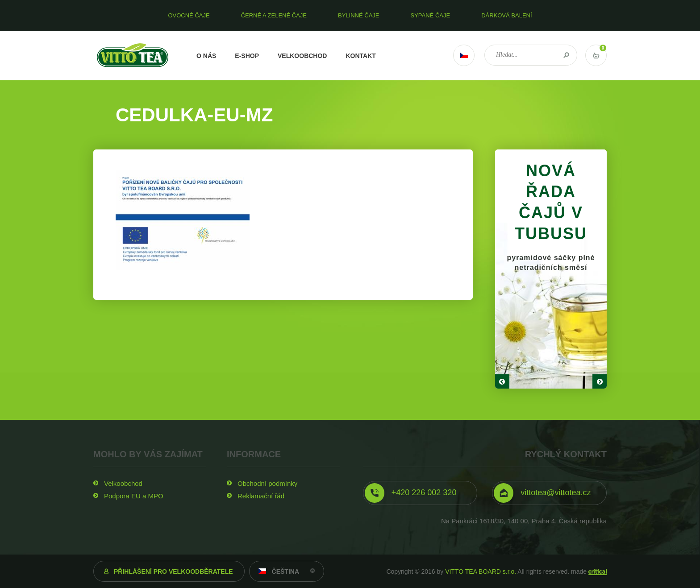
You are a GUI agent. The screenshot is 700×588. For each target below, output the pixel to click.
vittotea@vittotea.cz (556, 493)
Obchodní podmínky (267, 483)
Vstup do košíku (596, 55)
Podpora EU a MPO (134, 496)
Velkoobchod (302, 56)
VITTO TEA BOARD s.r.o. (481, 571)
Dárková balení (506, 15)
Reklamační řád (261, 496)
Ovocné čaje (189, 15)
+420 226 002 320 (424, 493)
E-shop (247, 56)
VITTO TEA (133, 56)
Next (600, 381)
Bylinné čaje (358, 15)
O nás (206, 56)
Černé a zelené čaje (274, 15)
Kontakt (360, 56)
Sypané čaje (431, 15)
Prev (502, 381)
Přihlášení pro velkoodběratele (173, 571)
